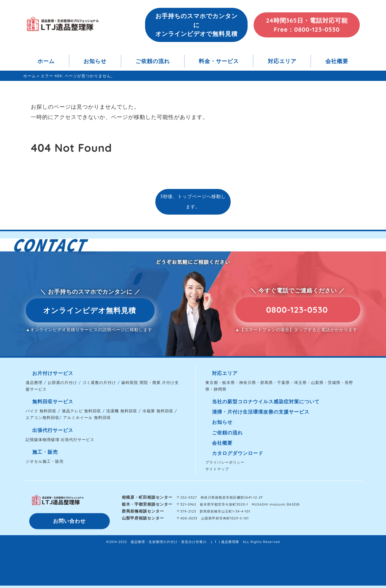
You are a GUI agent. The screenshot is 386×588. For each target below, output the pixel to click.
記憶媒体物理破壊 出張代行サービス (60, 439)
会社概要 (337, 61)
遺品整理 (34, 382)
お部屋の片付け (62, 382)
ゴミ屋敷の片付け (99, 382)
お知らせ (95, 61)
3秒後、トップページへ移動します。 (193, 201)
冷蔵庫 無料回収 (158, 411)
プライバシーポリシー (225, 462)
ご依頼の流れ (153, 61)
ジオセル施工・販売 (45, 461)
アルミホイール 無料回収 (87, 417)
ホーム (46, 61)
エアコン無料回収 (43, 417)
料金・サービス (219, 61)
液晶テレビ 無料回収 (82, 411)
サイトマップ (217, 469)
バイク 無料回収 (41, 411)
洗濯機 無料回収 (122, 411)
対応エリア (282, 61)
